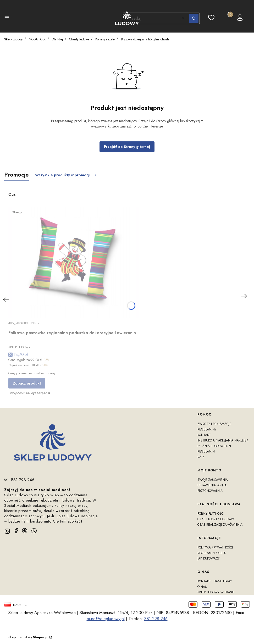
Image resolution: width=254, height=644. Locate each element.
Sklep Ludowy (13, 39)
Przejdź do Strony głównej (127, 147)
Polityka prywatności (215, 547)
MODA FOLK (37, 39)
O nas (202, 587)
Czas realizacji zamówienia (220, 525)
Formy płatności (211, 514)
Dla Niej (57, 39)
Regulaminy (207, 429)
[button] (7, 18)
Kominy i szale (105, 39)
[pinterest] (25, 531)
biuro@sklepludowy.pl (106, 619)
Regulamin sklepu (212, 553)
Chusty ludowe (79, 39)
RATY (201, 457)
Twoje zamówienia (213, 480)
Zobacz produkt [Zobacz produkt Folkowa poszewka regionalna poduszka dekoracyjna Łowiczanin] (27, 383)
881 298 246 (156, 619)
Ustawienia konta (212, 485)
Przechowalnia (210, 491)
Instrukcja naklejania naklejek (223, 440)
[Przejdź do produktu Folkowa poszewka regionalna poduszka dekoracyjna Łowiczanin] (74, 263)
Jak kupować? (209, 558)
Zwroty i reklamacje (214, 424)
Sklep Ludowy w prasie (216, 592)
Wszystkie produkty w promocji (66, 175)
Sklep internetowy (28, 637)
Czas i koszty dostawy (216, 519)
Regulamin (206, 451)
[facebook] (16, 531)
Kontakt (204, 435)
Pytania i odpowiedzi (214, 446)
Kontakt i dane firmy (215, 581)
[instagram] (7, 531)
